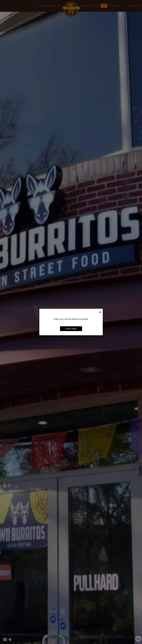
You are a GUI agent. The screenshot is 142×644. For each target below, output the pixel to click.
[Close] (100, 312)
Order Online (71, 329)
